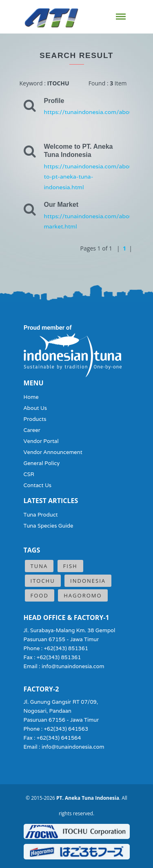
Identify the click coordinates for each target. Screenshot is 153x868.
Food (40, 595)
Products (35, 419)
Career (32, 430)
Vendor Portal (41, 441)
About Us (35, 408)
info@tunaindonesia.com (73, 666)
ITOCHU (43, 581)
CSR (29, 474)
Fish (70, 566)
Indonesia (88, 581)
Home (31, 397)
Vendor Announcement (53, 452)
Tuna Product (41, 515)
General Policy (42, 463)
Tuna (39, 566)
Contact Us (38, 485)
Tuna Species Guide (49, 526)
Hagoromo (83, 595)
